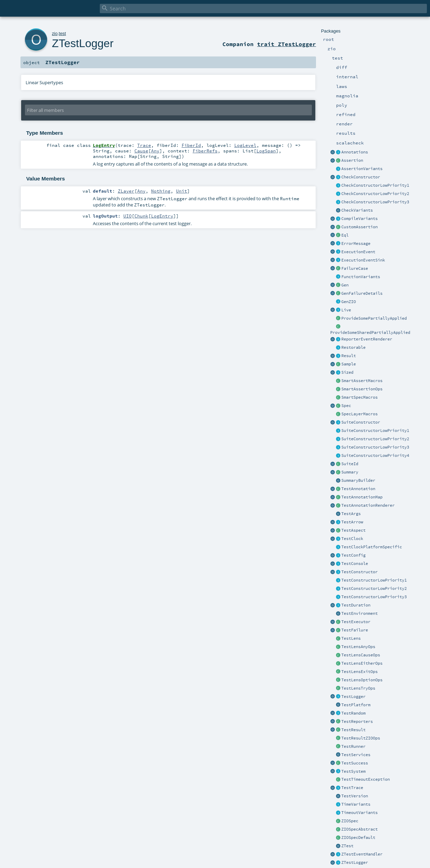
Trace (144, 145)
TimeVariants (356, 804)
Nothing (161, 191)
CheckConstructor (361, 177)
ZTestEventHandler (362, 854)
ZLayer (126, 191)
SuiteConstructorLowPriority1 (375, 431)
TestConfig (353, 555)
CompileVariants (359, 219)
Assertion (352, 160)
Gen (345, 285)
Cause (141, 151)
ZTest (347, 846)
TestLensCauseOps (361, 655)
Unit (182, 191)
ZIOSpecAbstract (359, 829)
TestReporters (357, 721)
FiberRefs (205, 151)
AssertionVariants (362, 169)
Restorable (353, 347)
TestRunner (353, 746)
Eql (345, 235)
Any (155, 151)
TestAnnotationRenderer (368, 505)
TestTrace (352, 788)
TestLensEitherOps (362, 663)
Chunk (141, 216)
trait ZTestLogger (287, 44)
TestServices (356, 755)
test (63, 33)
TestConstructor (359, 572)
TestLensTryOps (358, 688)
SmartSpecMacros (359, 397)
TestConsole (355, 564)
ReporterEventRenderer (367, 339)
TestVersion (355, 796)
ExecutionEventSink (363, 260)
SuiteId (350, 464)
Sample (349, 364)
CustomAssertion (359, 227)
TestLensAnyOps (358, 647)
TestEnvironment (359, 613)
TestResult (353, 730)
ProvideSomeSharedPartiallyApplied (370, 333)
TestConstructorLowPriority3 (374, 597)
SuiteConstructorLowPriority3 (375, 447)
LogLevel (245, 145)
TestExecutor (356, 622)
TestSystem (353, 771)
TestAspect (353, 530)
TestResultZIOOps (361, 738)
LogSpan (266, 151)
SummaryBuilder (358, 480)
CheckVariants (357, 210)
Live (346, 310)
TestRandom (353, 713)
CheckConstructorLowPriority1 (375, 185)
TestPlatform (356, 705)
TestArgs (351, 514)
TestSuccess (355, 763)
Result (349, 356)
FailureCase (355, 268)
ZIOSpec (350, 821)
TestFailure (355, 630)
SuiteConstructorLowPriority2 (375, 439)
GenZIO (349, 302)
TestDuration (356, 605)
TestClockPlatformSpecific (372, 547)
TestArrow (352, 522)
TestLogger (353, 697)
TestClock (352, 539)
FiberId (191, 145)
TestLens (351, 638)
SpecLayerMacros (359, 414)
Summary (350, 472)
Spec (346, 406)
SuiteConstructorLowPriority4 (375, 455)
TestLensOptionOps (362, 680)
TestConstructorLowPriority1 (374, 580)
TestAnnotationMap (362, 497)
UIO (128, 216)
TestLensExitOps (359, 672)
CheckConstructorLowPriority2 (375, 194)
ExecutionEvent (358, 252)
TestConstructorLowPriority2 (374, 588)
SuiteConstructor (361, 422)
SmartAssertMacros (362, 381)
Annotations (355, 152)
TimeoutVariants (359, 813)
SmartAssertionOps (362, 389)
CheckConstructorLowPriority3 (375, 202)
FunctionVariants (361, 277)
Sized (347, 372)
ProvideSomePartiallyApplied (374, 318)
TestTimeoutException (366, 779)
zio (55, 33)
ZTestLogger (355, 862)
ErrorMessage (356, 243)
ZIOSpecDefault (358, 838)
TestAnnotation (358, 489)
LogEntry (162, 216)
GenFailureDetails (362, 293)
